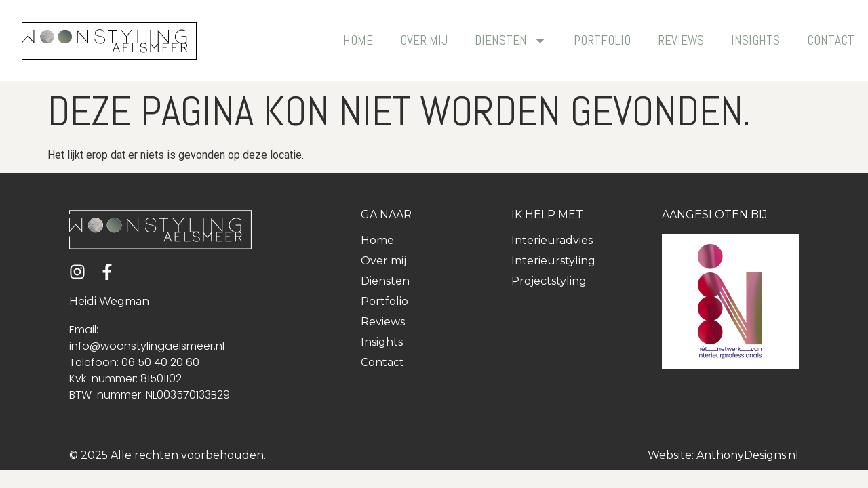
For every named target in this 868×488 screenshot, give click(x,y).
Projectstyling (549, 281)
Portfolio (602, 40)
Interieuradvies (552, 240)
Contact (831, 40)
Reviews (681, 40)
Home (358, 40)
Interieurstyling (553, 261)
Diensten (511, 40)
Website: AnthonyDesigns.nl (723, 455)
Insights (755, 40)
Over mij (424, 40)
